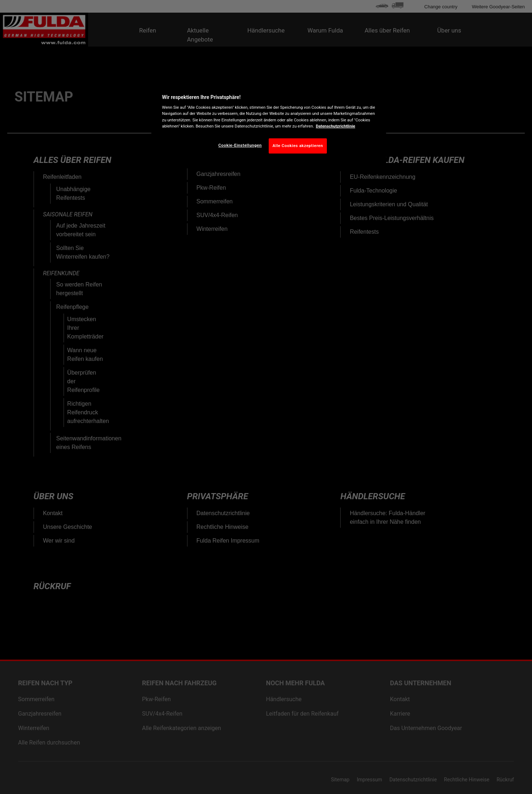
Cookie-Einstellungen (240, 145)
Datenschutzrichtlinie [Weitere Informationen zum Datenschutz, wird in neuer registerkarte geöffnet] (336, 126)
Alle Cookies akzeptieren (298, 146)
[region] (269, 122)
